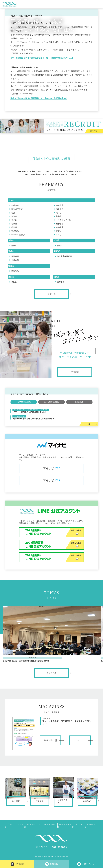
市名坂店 (15, 231)
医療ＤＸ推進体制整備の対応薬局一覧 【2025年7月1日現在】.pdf (39, 98)
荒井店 (59, 216)
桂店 (13, 213)
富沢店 (14, 216)
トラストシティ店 (63, 220)
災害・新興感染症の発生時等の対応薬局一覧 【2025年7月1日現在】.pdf (42, 58)
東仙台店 (60, 227)
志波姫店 (61, 282)
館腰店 (14, 246)
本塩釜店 (15, 271)
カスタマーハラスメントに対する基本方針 (41, 826)
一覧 (89, 424)
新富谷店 (15, 256)
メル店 (59, 235)
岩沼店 (60, 246)
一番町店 (15, 205)
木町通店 (60, 209)
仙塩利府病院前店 (64, 256)
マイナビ (51, 468)
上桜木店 (15, 260)
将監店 (59, 231)
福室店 (14, 227)
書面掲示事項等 (65, 826)
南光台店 (60, 205)
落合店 (14, 220)
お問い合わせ (91, 826)
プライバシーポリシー (15, 826)
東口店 (59, 213)
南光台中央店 (17, 209)
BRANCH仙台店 (18, 235)
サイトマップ (78, 826)
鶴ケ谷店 (60, 224)
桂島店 (14, 224)
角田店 (14, 282)
